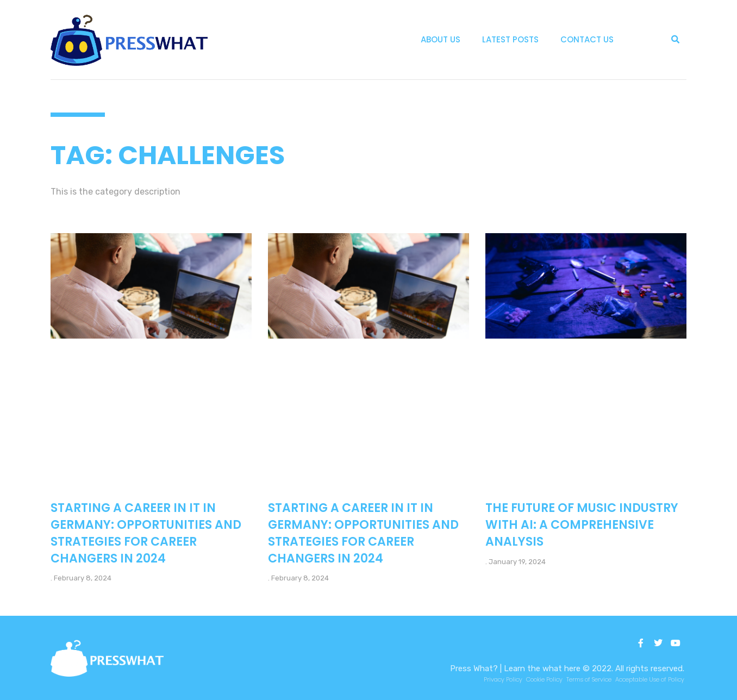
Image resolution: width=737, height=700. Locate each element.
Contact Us (587, 39)
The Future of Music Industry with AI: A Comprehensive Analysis (582, 525)
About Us (441, 39)
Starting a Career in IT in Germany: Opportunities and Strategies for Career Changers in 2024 (146, 533)
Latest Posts (510, 39)
